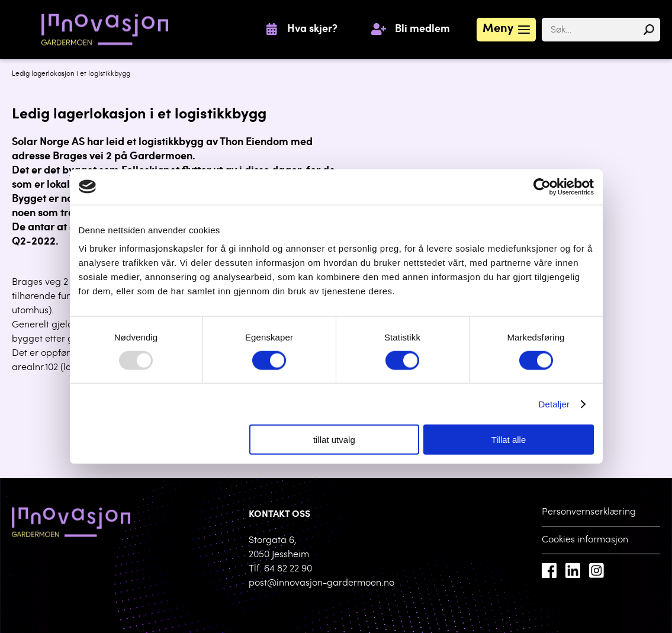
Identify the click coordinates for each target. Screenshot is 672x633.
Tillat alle (509, 440)
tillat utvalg (334, 440)
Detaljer (554, 404)
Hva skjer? (312, 30)
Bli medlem (422, 30)
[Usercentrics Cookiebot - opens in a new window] (542, 187)
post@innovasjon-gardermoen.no (321, 583)
